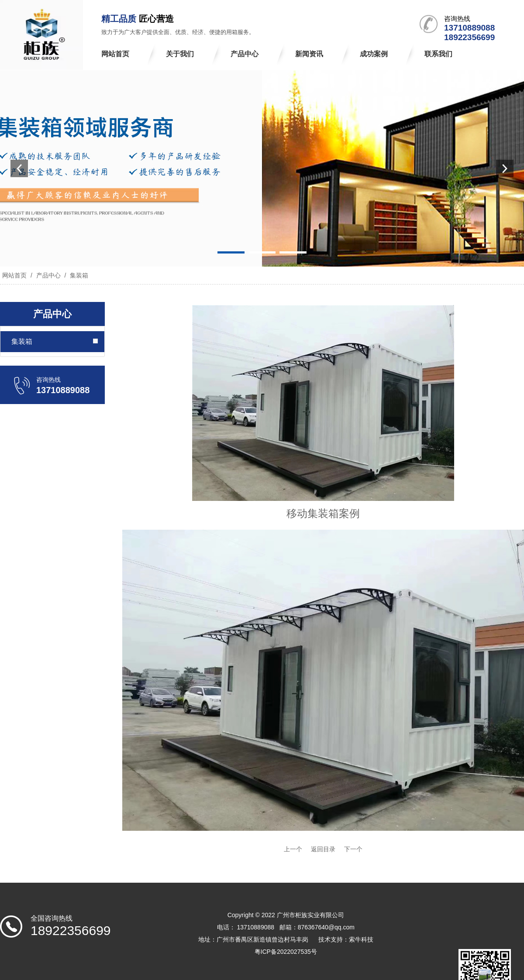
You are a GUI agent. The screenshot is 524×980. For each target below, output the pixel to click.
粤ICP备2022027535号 (286, 952)
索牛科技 (361, 939)
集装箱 (78, 275)
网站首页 (14, 275)
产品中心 (48, 275)
